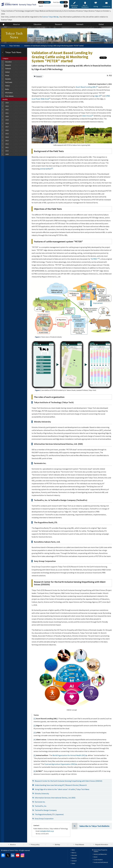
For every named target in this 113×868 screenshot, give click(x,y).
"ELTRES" (95, 259)
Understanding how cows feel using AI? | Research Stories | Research (61, 785)
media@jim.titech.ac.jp (47, 831)
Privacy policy (35, 844)
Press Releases (80, 844)
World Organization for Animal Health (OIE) (69, 755)
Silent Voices (88, 116)
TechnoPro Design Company (46, 810)
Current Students (98, 860)
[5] (35, 755)
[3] (35, 732)
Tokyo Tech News (14, 46)
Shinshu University (42, 793)
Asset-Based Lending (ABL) (87, 87)
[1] (35, 718)
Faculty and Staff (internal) (101, 862)
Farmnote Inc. (40, 802)
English (47, 2)
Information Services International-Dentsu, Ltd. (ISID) (55, 798)
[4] (35, 739)
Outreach (74, 861)
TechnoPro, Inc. (41, 806)
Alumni (96, 857)
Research (39, 76)
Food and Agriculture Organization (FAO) (60, 764)
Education (74, 855)
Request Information (102, 844)
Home (3, 46)
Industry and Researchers (100, 854)
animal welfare (46, 169)
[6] (35, 771)
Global (73, 863)
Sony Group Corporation (44, 819)
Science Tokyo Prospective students (100, 851)
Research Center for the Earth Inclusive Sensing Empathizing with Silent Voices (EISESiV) (68, 781)
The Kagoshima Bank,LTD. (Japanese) (49, 814)
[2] (35, 725)
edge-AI (98, 96)
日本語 (41, 2)
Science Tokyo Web (49, 17)
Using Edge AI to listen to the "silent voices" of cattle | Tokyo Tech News (62, 789)
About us (13, 844)
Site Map (57, 844)
